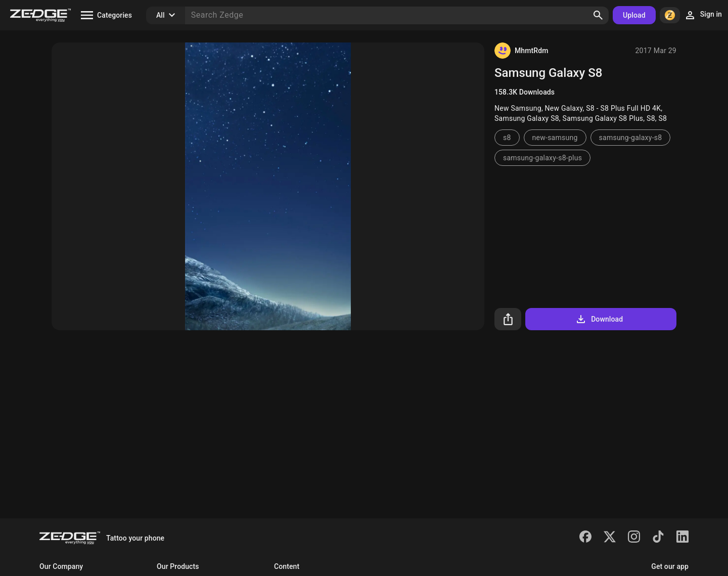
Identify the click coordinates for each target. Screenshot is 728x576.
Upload (634, 15)
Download (599, 319)
